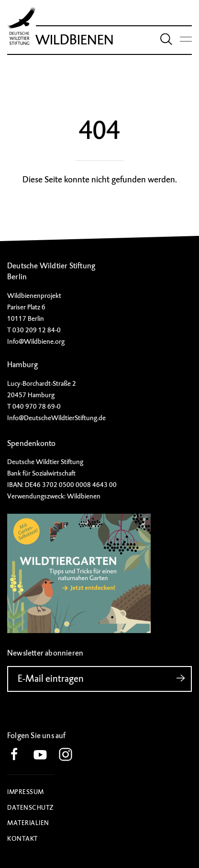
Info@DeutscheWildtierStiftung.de (56, 418)
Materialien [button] (28, 823)
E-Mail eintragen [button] (105, 678)
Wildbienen (75, 40)
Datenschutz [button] (31, 808)
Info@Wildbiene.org (36, 341)
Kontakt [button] (22, 839)
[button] (19, 755)
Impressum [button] (26, 792)
